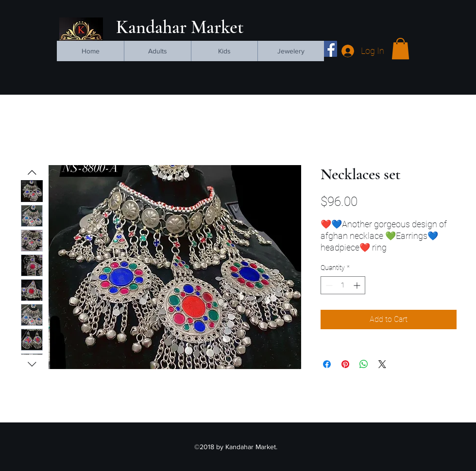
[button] (400, 49)
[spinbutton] (343, 285)
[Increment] (358, 285)
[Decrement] (328, 285)
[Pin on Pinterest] (345, 364)
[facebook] (329, 49)
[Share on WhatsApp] (364, 364)
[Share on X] (382, 364)
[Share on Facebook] (327, 364)
